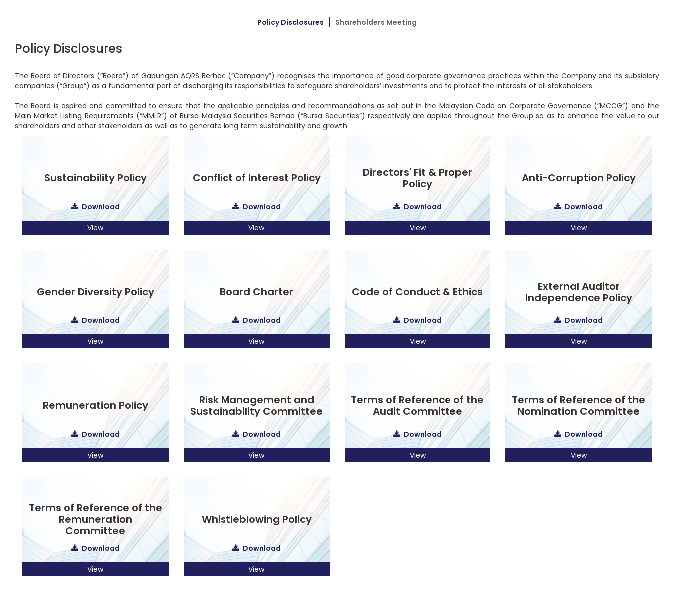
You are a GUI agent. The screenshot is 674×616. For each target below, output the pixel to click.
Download (101, 207)
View (95, 228)
